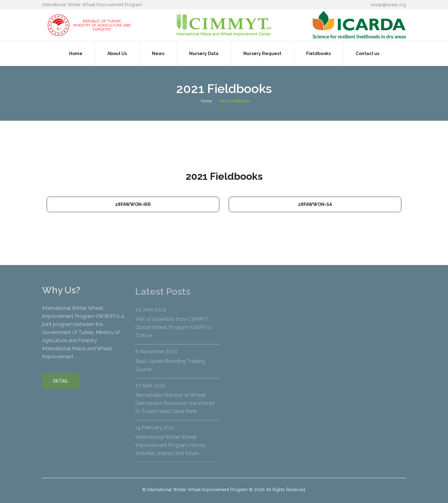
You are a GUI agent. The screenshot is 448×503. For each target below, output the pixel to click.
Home (76, 54)
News (158, 54)
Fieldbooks (318, 54)
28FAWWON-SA (315, 204)
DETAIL (61, 385)
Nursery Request (262, 54)
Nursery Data (204, 54)
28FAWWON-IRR (133, 204)
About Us (117, 54)
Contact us (367, 54)
